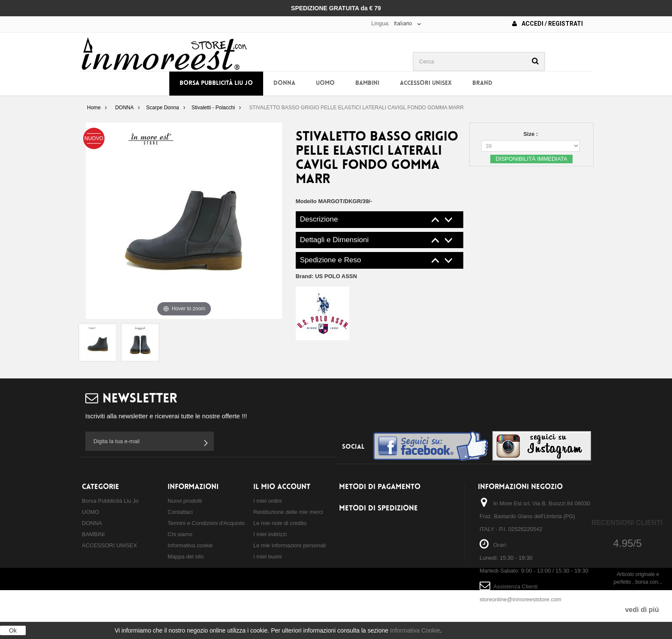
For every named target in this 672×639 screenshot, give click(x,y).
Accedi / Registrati (547, 24)
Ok (13, 630)
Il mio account (282, 487)
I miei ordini (267, 501)
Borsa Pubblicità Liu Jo (216, 83)
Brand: (326, 276)
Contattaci (180, 512)
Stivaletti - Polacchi (213, 108)
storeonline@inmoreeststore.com (520, 599)
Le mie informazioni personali (289, 545)
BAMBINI (367, 83)
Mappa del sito (186, 556)
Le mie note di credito (280, 523)
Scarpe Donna (163, 108)
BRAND (482, 83)
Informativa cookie (190, 545)
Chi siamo (180, 534)
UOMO (325, 83)
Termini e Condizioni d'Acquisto (206, 523)
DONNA (284, 83)
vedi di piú (642, 610)
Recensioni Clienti (627, 523)
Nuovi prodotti (185, 501)
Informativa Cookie (415, 630)
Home (94, 108)
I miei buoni (267, 556)
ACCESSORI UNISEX (426, 83)
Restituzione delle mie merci (288, 512)
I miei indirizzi (270, 534)
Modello (306, 201)
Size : (531, 134)
